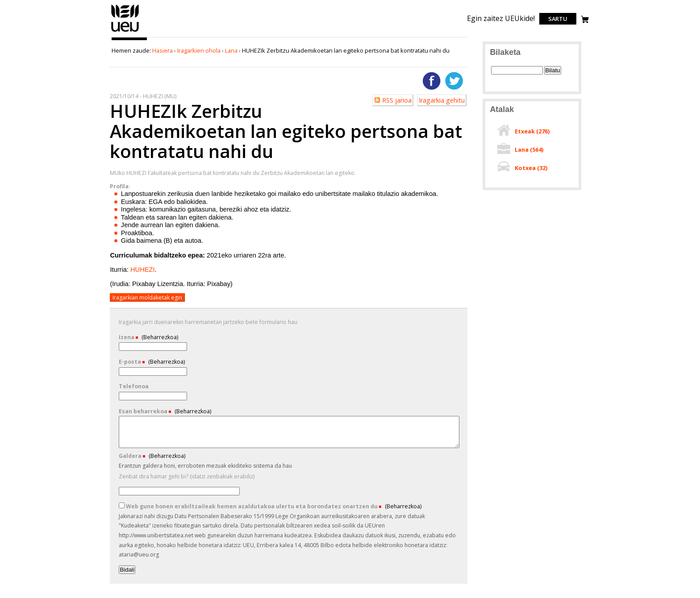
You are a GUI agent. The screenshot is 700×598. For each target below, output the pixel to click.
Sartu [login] (558, 19)
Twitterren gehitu (454, 81)
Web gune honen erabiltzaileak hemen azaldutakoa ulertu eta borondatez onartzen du (249, 506)
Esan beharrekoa (144, 411)
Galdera (131, 456)
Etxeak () (532, 131)
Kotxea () (531, 168)
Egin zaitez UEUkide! (501, 18)
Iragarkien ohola (199, 50)
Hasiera (162, 50)
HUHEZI (143, 270)
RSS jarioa (397, 100)
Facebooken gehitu (432, 81)
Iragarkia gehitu (442, 100)
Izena (127, 337)
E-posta (131, 362)
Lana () (529, 149)
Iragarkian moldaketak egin (147, 297)
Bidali (127, 570)
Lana (231, 50)
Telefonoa (134, 386)
